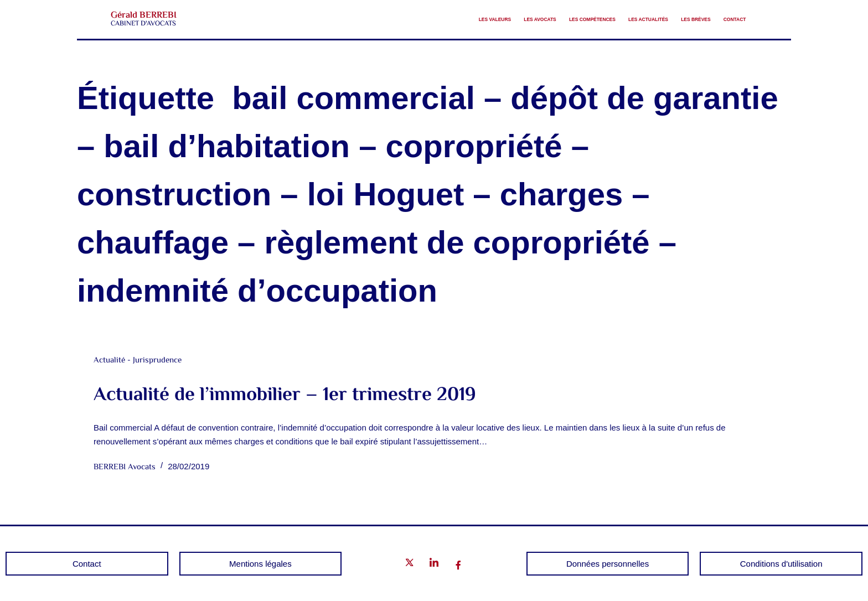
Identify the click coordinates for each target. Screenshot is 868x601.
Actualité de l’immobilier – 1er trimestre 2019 (285, 395)
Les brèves (669, 19)
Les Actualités (598, 19)
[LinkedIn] (434, 565)
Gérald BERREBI (143, 15)
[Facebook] (458, 565)
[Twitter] (410, 565)
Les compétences (516, 19)
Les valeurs (372, 19)
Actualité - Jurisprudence (138, 361)
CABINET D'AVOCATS (143, 24)
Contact (726, 19)
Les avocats (439, 19)
